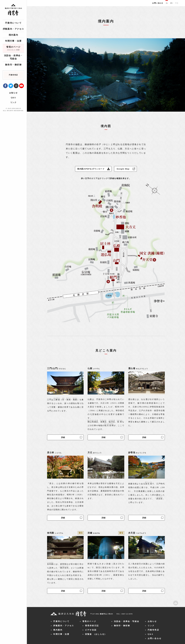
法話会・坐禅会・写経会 (13, 57)
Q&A (13, 98)
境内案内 (13, 35)
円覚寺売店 (153, 630)
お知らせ (13, 93)
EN (171, 3)
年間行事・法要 (13, 41)
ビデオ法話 (91, 630)
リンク (13, 102)
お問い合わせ (158, 3)
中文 (177, 3)
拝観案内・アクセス (13, 29)
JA (167, 3)
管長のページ (13, 48)
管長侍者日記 (92, 626)
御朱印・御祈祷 (13, 65)
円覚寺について (13, 23)
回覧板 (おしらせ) (95, 634)
